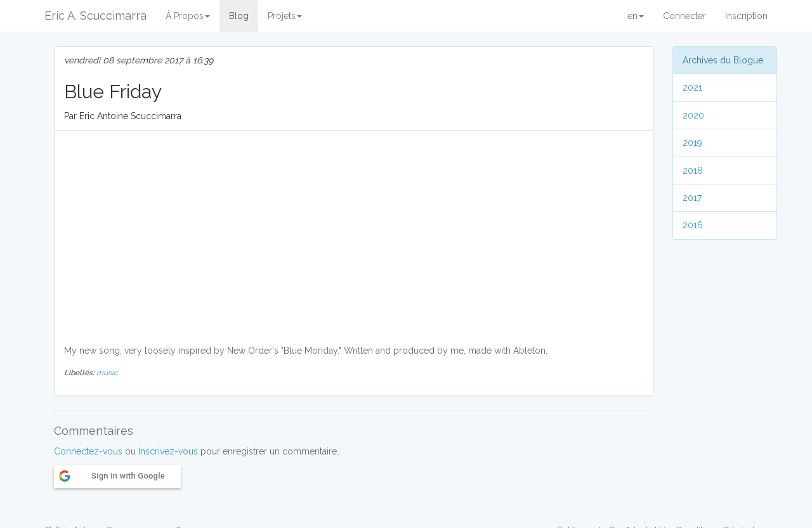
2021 (692, 87)
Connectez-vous (88, 451)
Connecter (684, 16)
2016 (693, 225)
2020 (693, 115)
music (107, 373)
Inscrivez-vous (168, 451)
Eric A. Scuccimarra (95, 16)
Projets (285, 16)
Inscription (746, 16)
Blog (239, 16)
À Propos (188, 16)
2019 (692, 143)
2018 (693, 171)
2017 (692, 198)
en (636, 16)
